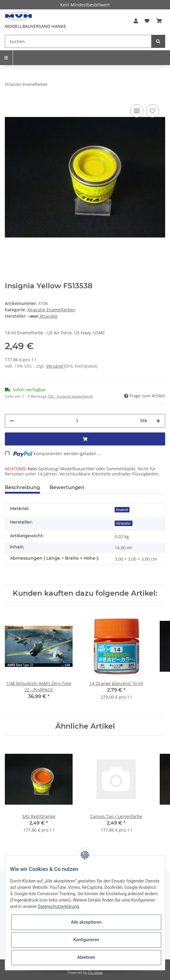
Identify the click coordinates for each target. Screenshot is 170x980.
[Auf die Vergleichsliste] (137, 111)
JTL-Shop (95, 972)
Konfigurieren (86, 940)
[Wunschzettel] (147, 21)
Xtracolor (124, 523)
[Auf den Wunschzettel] (152, 111)
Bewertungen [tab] (67, 487)
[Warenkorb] (159, 21)
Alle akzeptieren (86, 922)
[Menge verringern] (12, 421)
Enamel (122, 510)
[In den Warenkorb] (85, 439)
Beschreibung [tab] (22, 487)
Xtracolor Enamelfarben (51, 310)
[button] (136, 21)
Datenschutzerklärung (58, 906)
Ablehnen (86, 957)
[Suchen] (78, 41)
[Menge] (77, 421)
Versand (55, 366)
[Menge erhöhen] (158, 421)
